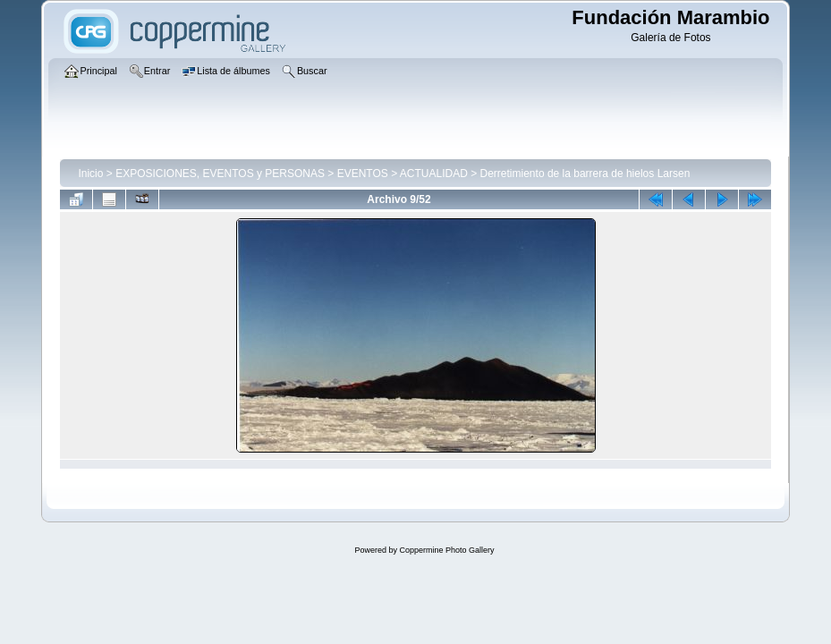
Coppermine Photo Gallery (446, 550)
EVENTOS (363, 174)
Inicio (90, 174)
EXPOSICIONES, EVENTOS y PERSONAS (220, 174)
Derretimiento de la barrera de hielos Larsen (585, 174)
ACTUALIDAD (434, 174)
